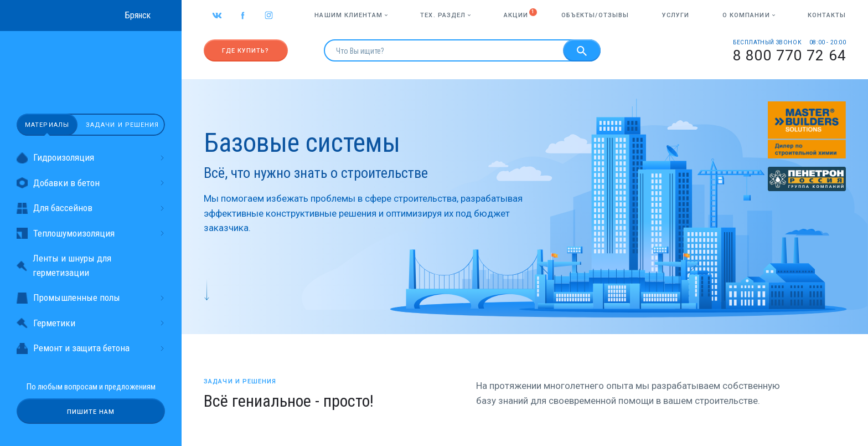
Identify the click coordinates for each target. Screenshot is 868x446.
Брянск (138, 15)
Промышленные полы (91, 298)
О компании (749, 15)
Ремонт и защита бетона (91, 348)
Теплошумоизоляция (91, 234)
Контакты (827, 15)
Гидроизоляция (91, 158)
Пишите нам (91, 412)
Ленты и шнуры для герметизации (64, 265)
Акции (516, 15)
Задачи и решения (123, 125)
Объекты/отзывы (595, 15)
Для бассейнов (91, 208)
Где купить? (246, 51)
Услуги (676, 15)
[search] (443, 50)
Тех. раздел (445, 15)
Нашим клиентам (351, 15)
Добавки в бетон (91, 183)
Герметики (91, 323)
